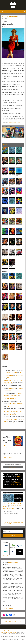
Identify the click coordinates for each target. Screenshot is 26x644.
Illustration (7, 450)
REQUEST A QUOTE (13, 467)
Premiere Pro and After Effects (12, 423)
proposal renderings (18, 405)
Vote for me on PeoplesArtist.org (12, 621)
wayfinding (7, 400)
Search (13, 535)
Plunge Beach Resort (8, 508)
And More (5, 556)
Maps (5, 446)
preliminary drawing (14, 123)
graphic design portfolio (10, 387)
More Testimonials (8, 608)
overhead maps (19, 413)
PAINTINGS (5, 145)
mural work (7, 384)
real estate (16, 395)
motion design (12, 389)
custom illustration (11, 372)
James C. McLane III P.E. (13, 562)
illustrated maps (8, 376)
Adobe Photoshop (10, 418)
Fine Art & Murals (9, 448)
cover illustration (14, 403)
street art (9, 407)
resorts (6, 395)
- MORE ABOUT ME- (7, 457)
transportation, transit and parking (14, 397)
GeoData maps (11, 413)
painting (13, 411)
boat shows (19, 394)
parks (15, 398)
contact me (15, 115)
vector (10, 410)
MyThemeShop (15, 642)
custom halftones (11, 415)
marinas (11, 395)
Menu (2, 12)
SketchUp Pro (14, 420)
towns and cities (8, 398)
